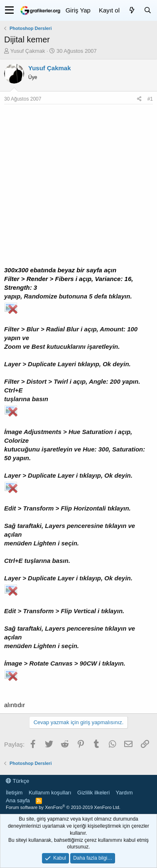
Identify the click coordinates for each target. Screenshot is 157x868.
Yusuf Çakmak (28, 51)
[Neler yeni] (132, 10)
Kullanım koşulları (50, 793)
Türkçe (17, 781)
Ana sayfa (18, 800)
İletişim (14, 793)
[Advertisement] (78, 187)
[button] (9, 10)
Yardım (124, 793)
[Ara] (147, 10)
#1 (150, 99)
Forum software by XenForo (63, 807)
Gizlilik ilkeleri (93, 793)
